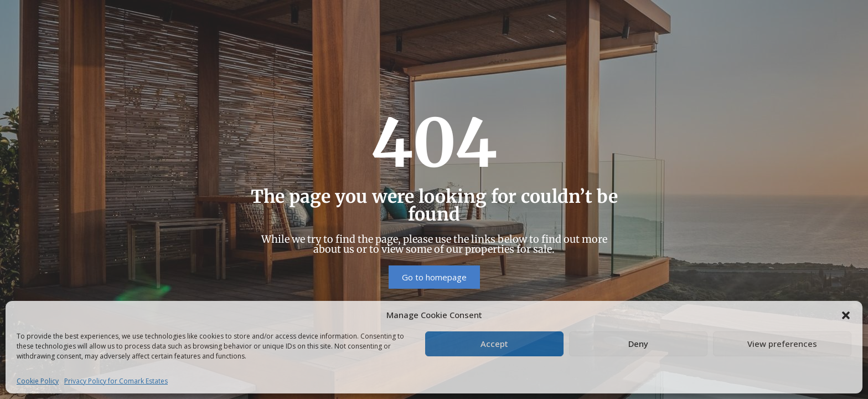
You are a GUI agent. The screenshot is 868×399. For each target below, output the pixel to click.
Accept (494, 344)
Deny (638, 344)
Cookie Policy (38, 381)
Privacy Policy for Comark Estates (116, 381)
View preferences (782, 344)
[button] (846, 315)
